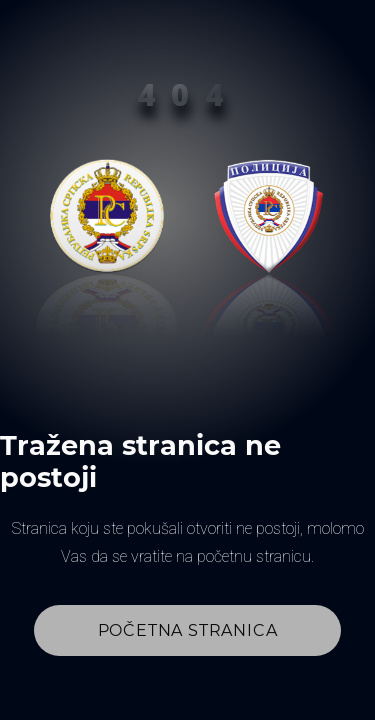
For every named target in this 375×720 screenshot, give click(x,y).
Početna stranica (188, 630)
